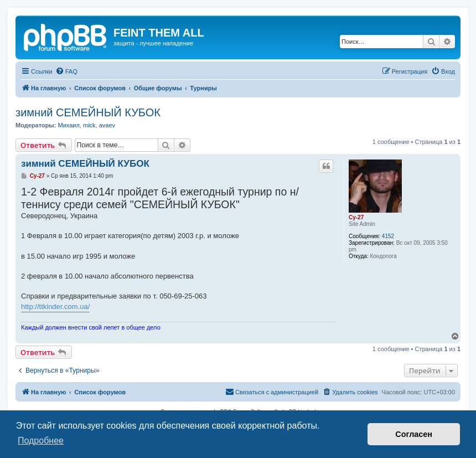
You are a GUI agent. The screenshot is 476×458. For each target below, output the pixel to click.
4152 (388, 236)
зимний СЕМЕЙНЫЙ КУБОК (88, 112)
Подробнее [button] (41, 441)
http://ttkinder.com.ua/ (55, 307)
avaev (107, 125)
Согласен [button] (414, 434)
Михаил (68, 125)
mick (89, 125)
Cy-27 (356, 217)
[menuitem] (66, 71)
